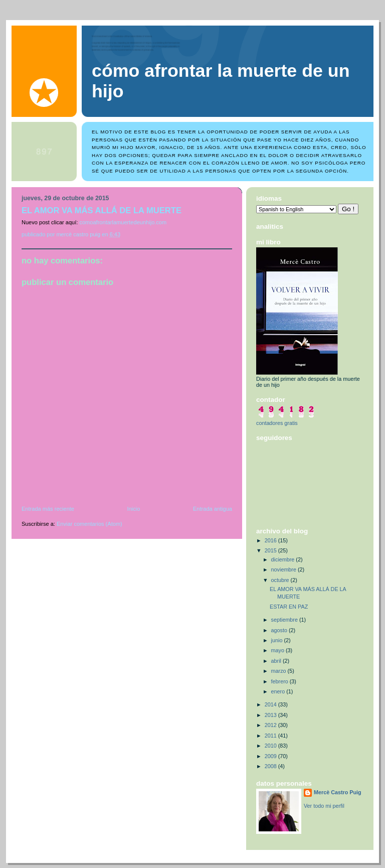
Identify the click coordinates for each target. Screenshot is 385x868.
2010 (271, 746)
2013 (271, 715)
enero (279, 691)
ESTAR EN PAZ (289, 607)
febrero (280, 681)
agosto (280, 630)
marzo (279, 671)
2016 (271, 540)
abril (277, 661)
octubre (281, 580)
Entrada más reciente (48, 509)
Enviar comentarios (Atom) (89, 524)
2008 (271, 766)
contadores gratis (277, 423)
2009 (271, 756)
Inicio (134, 509)
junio (278, 640)
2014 (271, 704)
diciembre (284, 559)
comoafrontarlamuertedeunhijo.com (123, 222)
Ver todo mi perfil (324, 806)
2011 (271, 736)
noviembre (284, 569)
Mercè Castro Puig (338, 792)
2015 (271, 550)
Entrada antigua (213, 509)
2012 (271, 725)
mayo (278, 650)
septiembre (285, 620)
